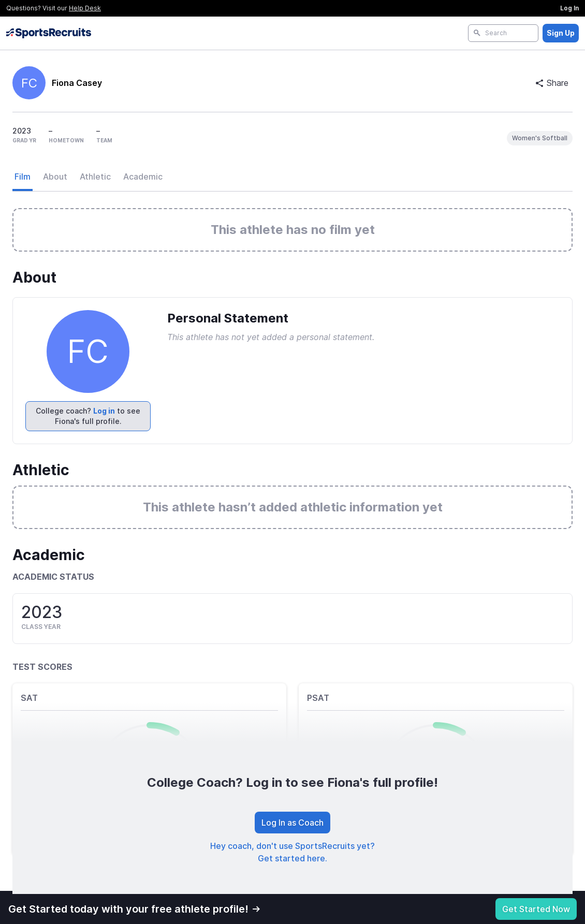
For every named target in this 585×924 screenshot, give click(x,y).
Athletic (95, 177)
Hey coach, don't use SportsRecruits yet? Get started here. (292, 852)
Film (23, 177)
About (55, 177)
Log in (104, 411)
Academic (143, 177)
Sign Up (561, 33)
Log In (569, 8)
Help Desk (85, 8)
